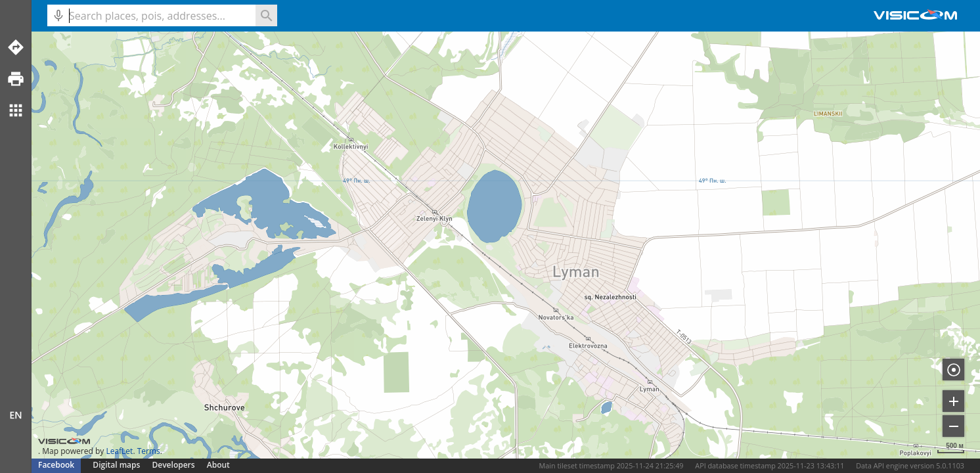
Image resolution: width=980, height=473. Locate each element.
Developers (174, 465)
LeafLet (119, 451)
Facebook (56, 465)
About (218, 465)
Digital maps (117, 465)
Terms (149, 451)
